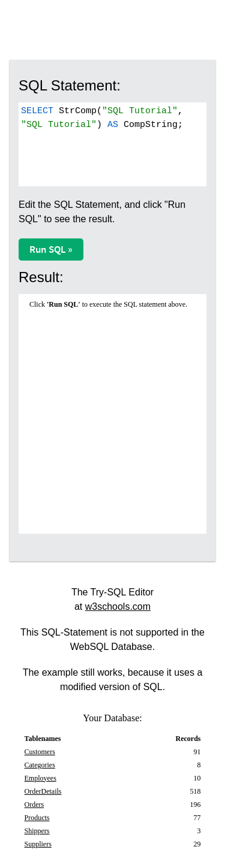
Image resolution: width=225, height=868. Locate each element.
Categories (40, 765)
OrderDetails (43, 791)
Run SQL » (51, 249)
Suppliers (38, 844)
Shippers (37, 831)
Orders (34, 805)
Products (37, 818)
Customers (40, 752)
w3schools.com (118, 607)
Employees (40, 778)
